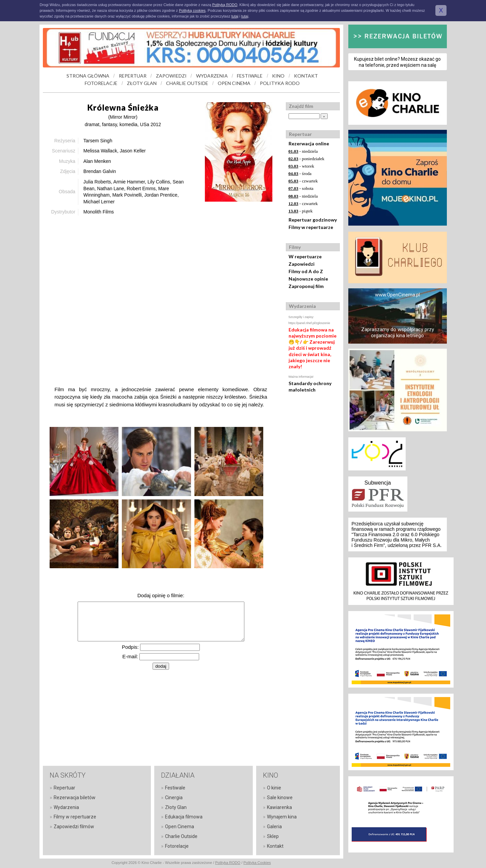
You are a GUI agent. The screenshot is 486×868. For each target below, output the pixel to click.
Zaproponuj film (306, 286)
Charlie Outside (181, 836)
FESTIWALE (250, 76)
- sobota (301, 188)
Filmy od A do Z (306, 271)
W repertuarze (305, 256)
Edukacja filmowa (184, 817)
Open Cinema (180, 827)
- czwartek (303, 181)
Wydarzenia (66, 807)
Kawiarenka (279, 807)
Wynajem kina (282, 817)
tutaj (235, 16)
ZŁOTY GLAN (142, 83)
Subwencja (378, 483)
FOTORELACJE (101, 83)
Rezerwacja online (309, 143)
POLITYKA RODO (280, 83)
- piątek (301, 211)
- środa (300, 173)
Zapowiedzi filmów (74, 827)
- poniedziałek (307, 159)
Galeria (274, 827)
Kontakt (275, 846)
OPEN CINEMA (234, 83)
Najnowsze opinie (308, 279)
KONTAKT (306, 76)
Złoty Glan (176, 807)
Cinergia (174, 798)
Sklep (273, 836)
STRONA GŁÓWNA (88, 76)
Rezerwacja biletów (75, 798)
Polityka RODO (228, 863)
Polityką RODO (225, 5)
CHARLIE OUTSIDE (187, 83)
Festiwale (175, 788)
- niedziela (303, 151)
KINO (278, 76)
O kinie (274, 788)
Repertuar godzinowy (313, 220)
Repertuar (64, 788)
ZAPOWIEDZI (171, 76)
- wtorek (301, 166)
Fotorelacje (177, 846)
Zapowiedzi (302, 264)
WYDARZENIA (212, 76)
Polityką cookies (192, 10)
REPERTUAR (133, 76)
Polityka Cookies (257, 863)
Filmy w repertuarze (311, 227)
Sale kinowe (280, 798)
